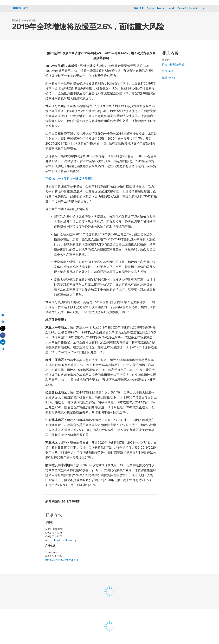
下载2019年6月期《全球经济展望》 (70, 179)
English (150, 8)
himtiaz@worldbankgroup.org (62, 560)
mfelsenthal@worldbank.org (61, 540)
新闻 (25, 8)
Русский (182, 8)
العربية (172, 8)
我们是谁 (17, 8)
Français (161, 8)
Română (193, 8)
